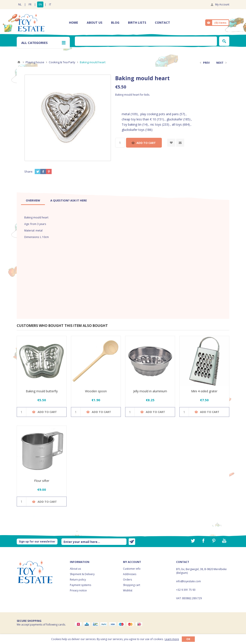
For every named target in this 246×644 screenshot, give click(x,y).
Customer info (132, 569)
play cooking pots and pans (160, 114)
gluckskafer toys (133, 130)
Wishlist (128, 590)
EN (40, 4)
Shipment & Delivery (82, 574)
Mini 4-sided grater (204, 391)
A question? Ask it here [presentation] (69, 200)
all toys (177, 124)
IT (50, 4)
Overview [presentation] (33, 200)
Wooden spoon (96, 391)
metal (126, 114)
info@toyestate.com (189, 581)
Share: (29, 171)
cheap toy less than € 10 (139, 119)
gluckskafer (175, 119)
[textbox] (146, 41)
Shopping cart (132, 585)
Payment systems (80, 585)
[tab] (33, 200)
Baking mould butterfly (42, 391)
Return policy (78, 580)
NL (20, 4)
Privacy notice (78, 590)
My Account (222, 4)
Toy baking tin (132, 124)
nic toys (156, 124)
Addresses (130, 574)
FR (30, 4)
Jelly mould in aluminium (150, 391)
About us (75, 569)
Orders (127, 580)
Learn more (172, 639)
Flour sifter (42, 481)
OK (188, 639)
